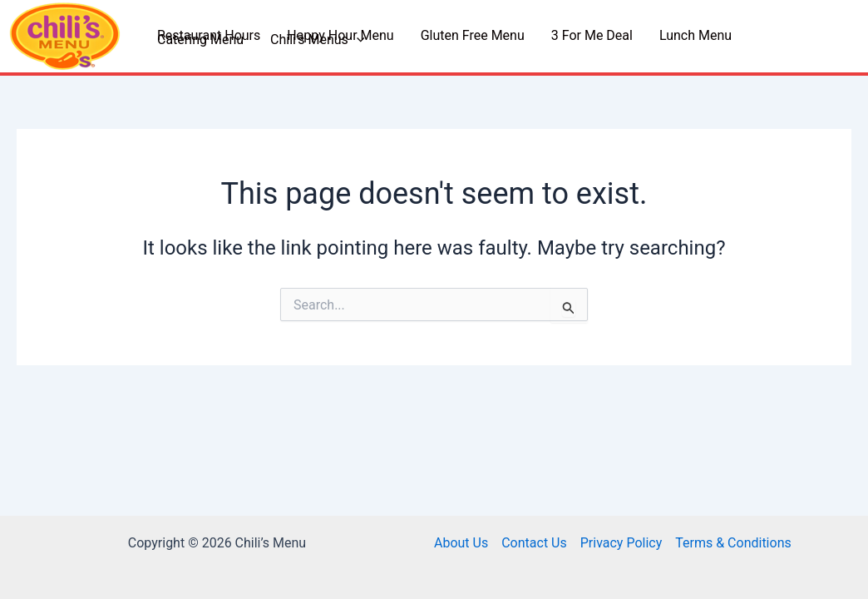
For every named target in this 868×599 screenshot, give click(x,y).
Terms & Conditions (733, 543)
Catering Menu (200, 40)
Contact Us (534, 543)
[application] (357, 40)
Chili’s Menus (317, 40)
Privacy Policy (621, 543)
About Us (461, 543)
